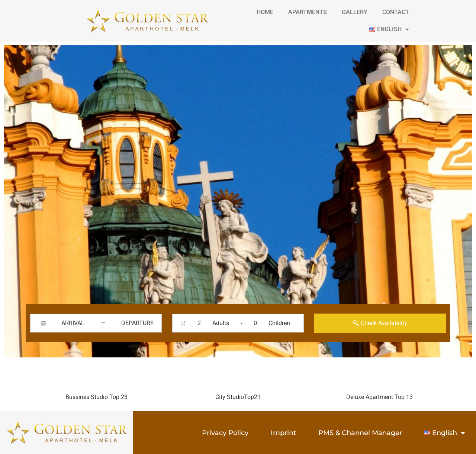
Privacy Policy (225, 433)
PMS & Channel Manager (360, 433)
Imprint (283, 433)
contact (396, 12)
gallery (355, 12)
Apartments (308, 12)
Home (265, 12)
